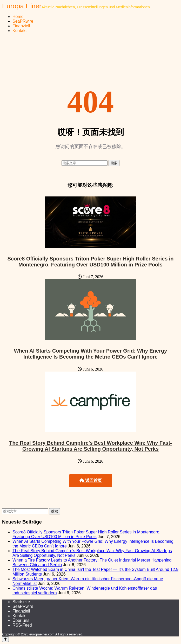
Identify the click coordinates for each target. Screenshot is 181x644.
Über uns (21, 620)
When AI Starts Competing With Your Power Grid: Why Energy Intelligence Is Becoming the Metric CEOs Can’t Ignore (90, 354)
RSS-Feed (22, 625)
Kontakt (19, 31)
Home (18, 17)
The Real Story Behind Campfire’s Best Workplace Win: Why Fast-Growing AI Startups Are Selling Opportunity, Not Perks (90, 446)
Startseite (21, 602)
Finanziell (21, 26)
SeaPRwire (23, 21)
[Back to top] (5, 639)
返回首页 (91, 480)
